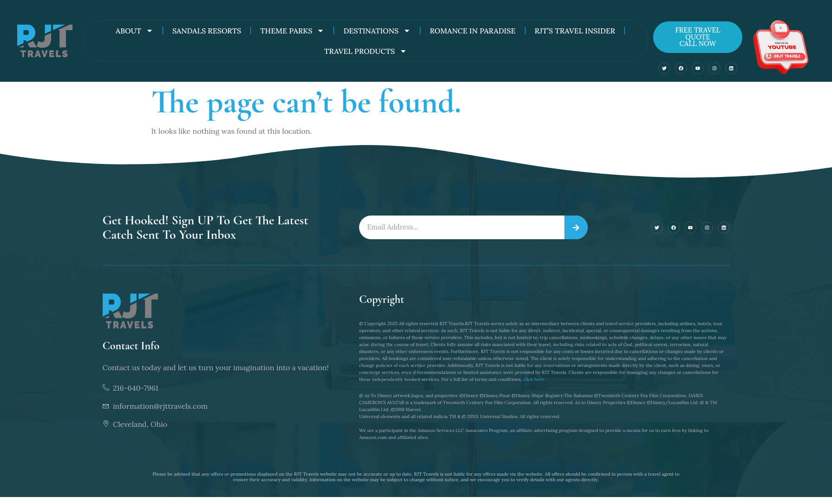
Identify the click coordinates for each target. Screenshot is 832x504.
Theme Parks (292, 31)
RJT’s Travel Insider (575, 31)
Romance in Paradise (473, 31)
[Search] (576, 228)
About (134, 31)
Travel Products (366, 51)
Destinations (377, 31)
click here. (534, 379)
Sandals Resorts (207, 31)
